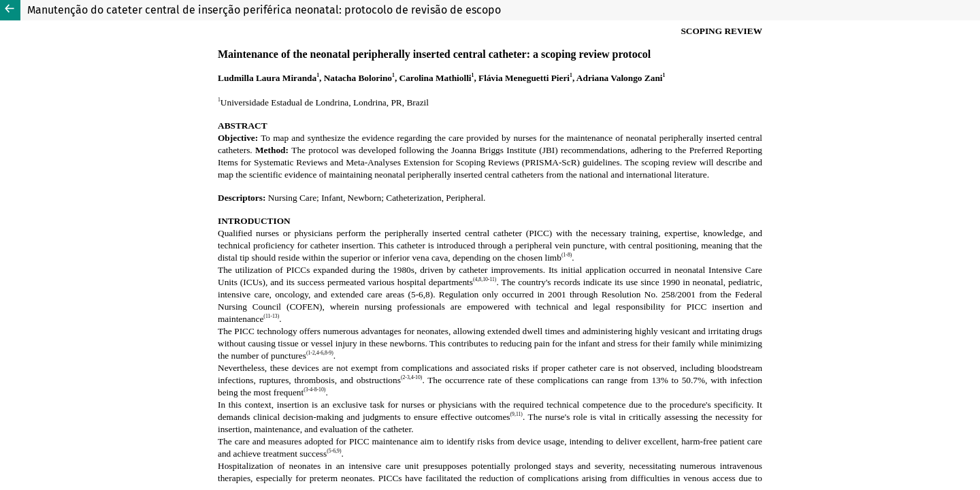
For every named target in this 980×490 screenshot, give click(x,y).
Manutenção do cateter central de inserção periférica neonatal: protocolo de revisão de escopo (264, 10)
